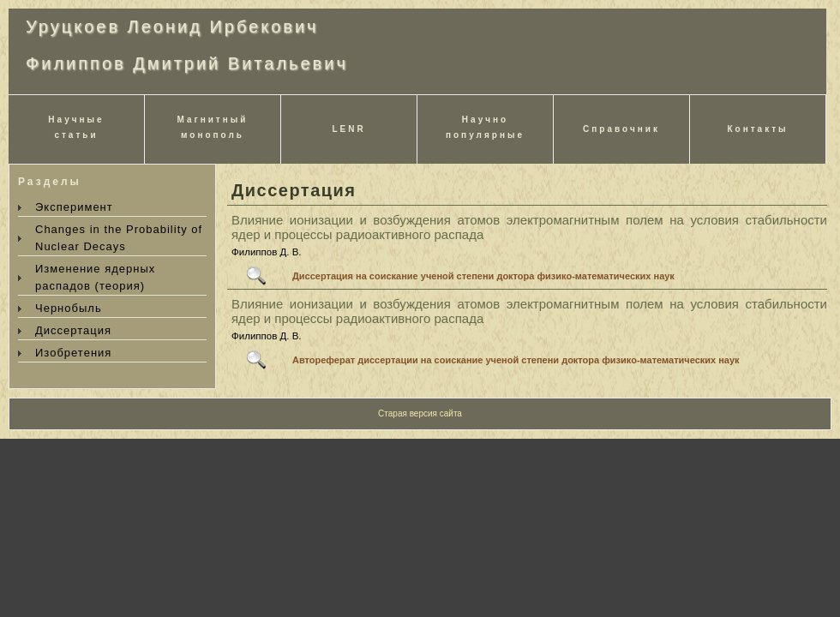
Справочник (621, 129)
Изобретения (73, 353)
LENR (348, 129)
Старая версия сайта (420, 413)
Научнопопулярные (485, 127)
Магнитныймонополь (213, 127)
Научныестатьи (76, 127)
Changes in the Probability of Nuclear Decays (119, 238)
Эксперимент (74, 207)
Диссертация (73, 330)
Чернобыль (69, 308)
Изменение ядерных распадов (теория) (95, 277)
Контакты (757, 129)
